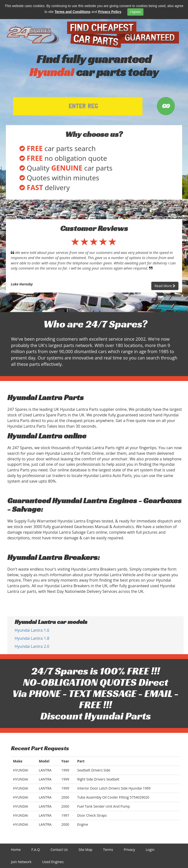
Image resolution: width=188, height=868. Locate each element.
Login (150, 850)
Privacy (129, 850)
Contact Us (59, 850)
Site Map (86, 850)
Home (16, 850)
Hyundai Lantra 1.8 (32, 638)
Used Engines (53, 862)
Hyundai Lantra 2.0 (32, 646)
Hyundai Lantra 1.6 (32, 630)
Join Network (21, 862)
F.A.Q (35, 850)
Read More (165, 286)
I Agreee (135, 12)
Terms (108, 850)
